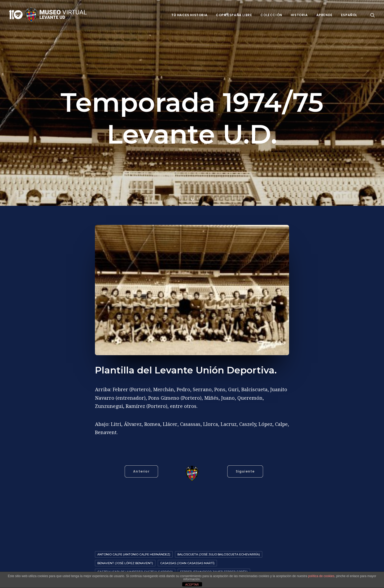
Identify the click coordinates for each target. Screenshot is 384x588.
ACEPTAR (192, 585)
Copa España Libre (234, 15)
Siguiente (245, 471)
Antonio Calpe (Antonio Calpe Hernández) (134, 554)
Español (349, 15)
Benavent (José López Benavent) (125, 563)
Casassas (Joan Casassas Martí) (187, 563)
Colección (271, 15)
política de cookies (321, 576)
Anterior (141, 471)
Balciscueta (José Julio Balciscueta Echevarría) (219, 554)
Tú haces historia (189, 15)
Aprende (324, 15)
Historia (299, 15)
